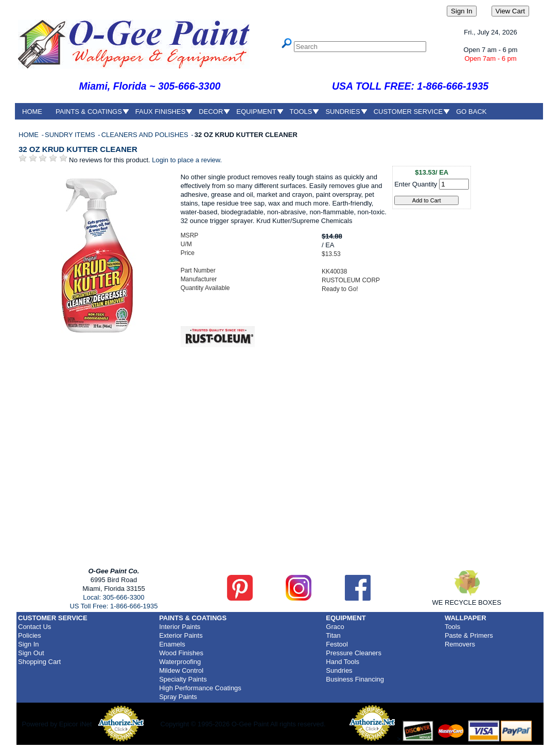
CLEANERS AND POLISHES (146, 135)
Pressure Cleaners (354, 653)
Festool (337, 644)
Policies (30, 635)
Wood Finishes (181, 653)
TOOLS (301, 112)
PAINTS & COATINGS (89, 112)
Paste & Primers (469, 635)
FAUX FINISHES (161, 112)
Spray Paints (178, 697)
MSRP (190, 235)
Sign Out (31, 653)
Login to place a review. (187, 160)
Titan (333, 635)
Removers (460, 644)
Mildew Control (181, 670)
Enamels (172, 644)
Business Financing (355, 679)
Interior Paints (180, 627)
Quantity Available (205, 288)
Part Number (198, 270)
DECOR (211, 112)
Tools (452, 627)
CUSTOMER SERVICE (408, 112)
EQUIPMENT (256, 112)
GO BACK (471, 112)
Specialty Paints (183, 679)
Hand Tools (343, 662)
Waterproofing (180, 662)
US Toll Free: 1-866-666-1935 (113, 606)
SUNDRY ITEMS (71, 135)
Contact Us (34, 627)
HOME (32, 112)
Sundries (339, 670)
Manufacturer (199, 279)
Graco (335, 627)
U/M (186, 244)
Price (188, 253)
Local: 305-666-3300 (113, 597)
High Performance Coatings (200, 688)
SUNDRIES (343, 112)
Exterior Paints (181, 635)
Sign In (28, 644)
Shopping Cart (39, 662)
